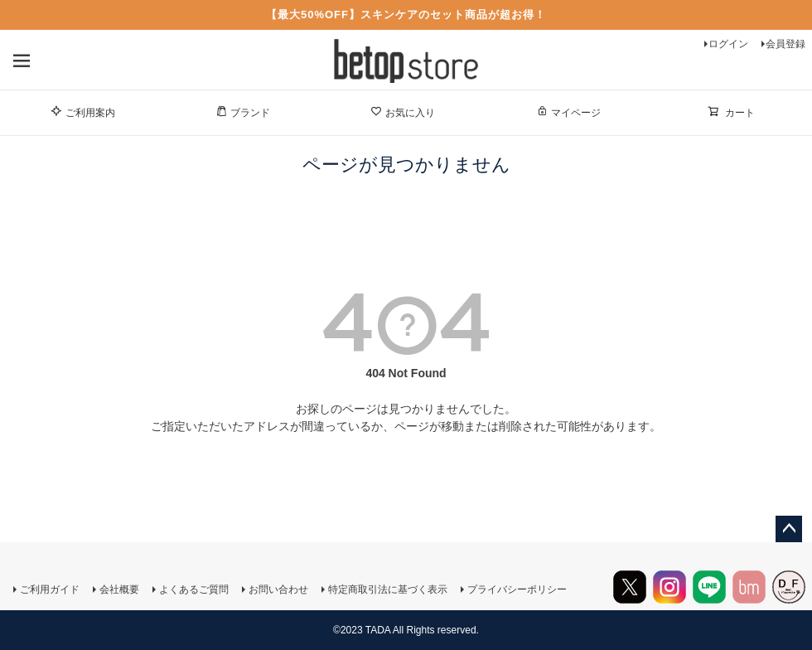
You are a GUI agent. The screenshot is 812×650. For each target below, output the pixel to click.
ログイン (728, 44)
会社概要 (119, 589)
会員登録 (785, 44)
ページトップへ (789, 529)
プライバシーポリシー (517, 589)
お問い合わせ (278, 589)
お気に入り (403, 112)
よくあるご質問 (194, 589)
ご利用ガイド (50, 589)
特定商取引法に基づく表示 (388, 589)
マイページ (568, 112)
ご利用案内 (83, 112)
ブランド (243, 112)
